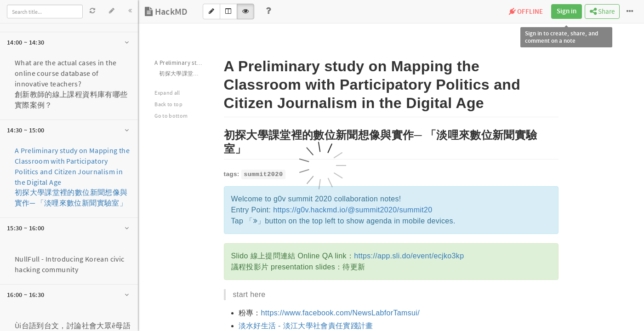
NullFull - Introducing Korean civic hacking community (69, 264)
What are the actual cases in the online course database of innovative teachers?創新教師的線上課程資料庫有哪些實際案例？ (71, 83)
